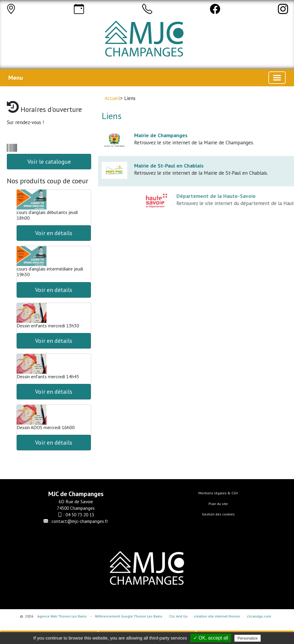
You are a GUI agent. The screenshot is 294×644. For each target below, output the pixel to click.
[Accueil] (154, 42)
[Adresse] (11, 9)
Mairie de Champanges (165, 135)
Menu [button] (16, 78)
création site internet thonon (217, 616)
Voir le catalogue (49, 162)
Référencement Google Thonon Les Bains (129, 616)
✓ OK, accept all (211, 638)
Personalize (248, 638)
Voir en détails (54, 233)
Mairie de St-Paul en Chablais (173, 166)
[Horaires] (79, 9)
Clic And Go (178, 616)
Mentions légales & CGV (218, 493)
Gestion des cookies (218, 514)
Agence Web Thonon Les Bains (62, 616)
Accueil (112, 98)
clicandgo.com (259, 616)
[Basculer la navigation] (277, 78)
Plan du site (218, 504)
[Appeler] (147, 9)
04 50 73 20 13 (80, 515)
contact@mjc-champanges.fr (80, 521)
